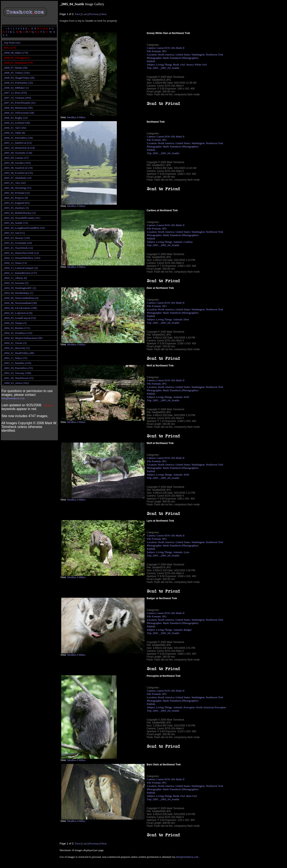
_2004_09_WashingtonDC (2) (19, 288)
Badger (188, 630)
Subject (151, 65)
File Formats (154, 51)
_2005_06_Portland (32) (16, 193)
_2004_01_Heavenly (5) (16, 348)
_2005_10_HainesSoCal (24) (19, 148)
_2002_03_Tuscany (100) (17, 373)
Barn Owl (192, 796)
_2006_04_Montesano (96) (18, 108)
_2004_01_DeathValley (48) (18, 353)
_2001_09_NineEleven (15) (18, 378)
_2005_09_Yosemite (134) (17, 153)
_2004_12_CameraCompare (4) (20, 268)
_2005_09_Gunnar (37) (16, 158)
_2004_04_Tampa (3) (14, 323)
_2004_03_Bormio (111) (16, 328)
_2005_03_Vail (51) (14, 233)
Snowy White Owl (197, 65)
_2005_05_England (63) (16, 203)
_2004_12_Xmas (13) (15, 263)
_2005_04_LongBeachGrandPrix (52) (24, 228)
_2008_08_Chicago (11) (16, 58)
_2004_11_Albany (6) (15, 278)
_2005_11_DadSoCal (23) (17, 143)
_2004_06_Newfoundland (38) (20, 303)
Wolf (186, 397)
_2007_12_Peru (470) (15, 93)
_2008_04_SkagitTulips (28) (18, 78)
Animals (178, 242)
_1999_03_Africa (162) (16, 383)
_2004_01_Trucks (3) (14, 343)
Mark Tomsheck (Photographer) (181, 58)
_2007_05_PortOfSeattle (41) (19, 103)
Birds (176, 65)
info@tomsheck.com (13, 398)
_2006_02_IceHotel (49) (16, 123)
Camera (151, 48)
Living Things (164, 65)
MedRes (72, 117)
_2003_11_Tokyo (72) (15, 358)
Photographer (154, 58)
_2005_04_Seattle (169, 68)
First (77, 14)
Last (85, 14)
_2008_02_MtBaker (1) (16, 88)
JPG (164, 51)
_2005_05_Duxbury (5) (16, 208)
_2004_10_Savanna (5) (15, 283)
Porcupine (189, 707)
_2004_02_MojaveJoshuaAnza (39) (22, 338)
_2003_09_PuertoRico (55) (18, 368)
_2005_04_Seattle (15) (15, 223)
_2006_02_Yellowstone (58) (18, 113)
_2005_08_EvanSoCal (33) (18, 173)
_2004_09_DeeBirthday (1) (18, 293)
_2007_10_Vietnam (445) (17, 98)
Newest (48, 405)
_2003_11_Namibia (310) (17, 363)
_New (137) (9, 48)
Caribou (188, 242)
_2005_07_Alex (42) (14, 183)
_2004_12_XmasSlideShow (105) (21, 258)
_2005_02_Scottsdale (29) (17, 243)
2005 (155, 68)
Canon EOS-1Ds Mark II (171, 48)
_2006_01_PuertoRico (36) (18, 138)
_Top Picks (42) (11, 43)
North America (166, 55)
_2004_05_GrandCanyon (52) (19, 318)
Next (104, 14)
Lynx (187, 552)
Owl (183, 65)
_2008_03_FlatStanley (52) (18, 83)
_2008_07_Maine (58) (15, 68)
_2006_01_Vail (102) (14, 128)
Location (152, 55)
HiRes (82, 117)
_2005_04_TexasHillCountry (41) (21, 218)
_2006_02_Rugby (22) (15, 118)
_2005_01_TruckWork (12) (18, 248)
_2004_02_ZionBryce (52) (17, 333)
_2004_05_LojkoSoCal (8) (17, 313)
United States (183, 55)
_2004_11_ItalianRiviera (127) (20, 273)
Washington (198, 55)
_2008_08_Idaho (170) (15, 53)
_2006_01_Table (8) (14, 133)
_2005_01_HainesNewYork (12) (21, 253)
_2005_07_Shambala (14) (17, 178)
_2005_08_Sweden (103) (16, 163)
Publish (151, 61)
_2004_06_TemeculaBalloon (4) (21, 298)
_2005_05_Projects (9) (15, 198)
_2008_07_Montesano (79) (18, 63)
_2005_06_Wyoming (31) (17, 188)
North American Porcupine (211, 707)
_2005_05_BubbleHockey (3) (19, 213)
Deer (186, 319)
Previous (94, 14)
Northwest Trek (214, 55)
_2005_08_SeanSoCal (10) (17, 168)
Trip (149, 68)
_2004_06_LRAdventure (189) (20, 308)
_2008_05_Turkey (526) (16, 73)
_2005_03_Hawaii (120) (16, 238)
